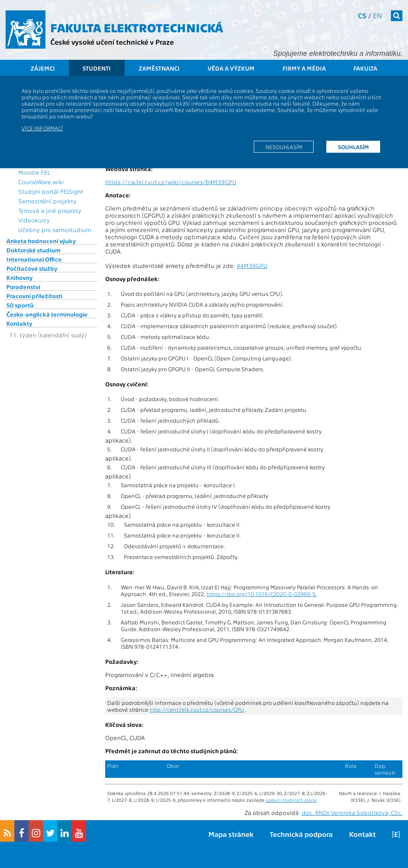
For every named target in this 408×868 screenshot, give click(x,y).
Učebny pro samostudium (55, 230)
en (378, 15)
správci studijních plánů (291, 800)
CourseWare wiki (41, 182)
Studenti (97, 68)
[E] (396, 834)
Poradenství (23, 287)
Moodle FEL (34, 172)
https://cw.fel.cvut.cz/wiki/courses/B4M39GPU (171, 182)
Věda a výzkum (231, 68)
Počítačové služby (32, 268)
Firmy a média (304, 68)
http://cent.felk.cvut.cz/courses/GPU (197, 710)
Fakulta (365, 68)
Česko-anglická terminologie (47, 314)
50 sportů (20, 305)
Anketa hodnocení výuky (41, 241)
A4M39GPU (252, 266)
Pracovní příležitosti (34, 296)
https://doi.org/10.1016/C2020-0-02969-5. (262, 594)
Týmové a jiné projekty (50, 211)
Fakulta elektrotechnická (137, 27)
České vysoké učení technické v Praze (112, 42)
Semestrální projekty (47, 201)
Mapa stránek (231, 834)
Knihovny (20, 278)
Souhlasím (353, 147)
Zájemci (43, 68)
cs (362, 15)
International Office (34, 259)
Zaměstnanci (159, 68)
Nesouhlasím (284, 147)
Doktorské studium (33, 250)
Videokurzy (34, 220)
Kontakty (19, 323)
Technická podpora (301, 834)
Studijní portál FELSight (51, 191)
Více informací (42, 128)
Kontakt (362, 834)
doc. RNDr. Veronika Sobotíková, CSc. (352, 813)
